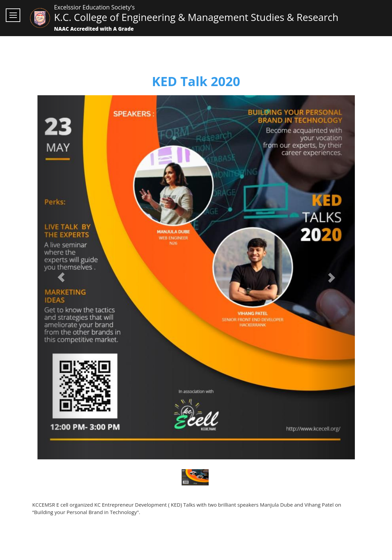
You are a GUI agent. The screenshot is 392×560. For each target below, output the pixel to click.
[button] (61, 277)
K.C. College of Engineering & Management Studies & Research (196, 17)
